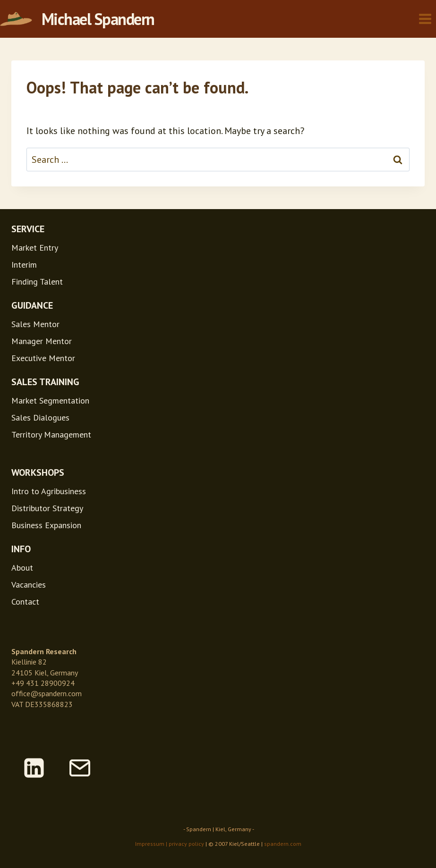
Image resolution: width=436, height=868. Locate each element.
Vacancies (29, 585)
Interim (24, 265)
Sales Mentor (35, 324)
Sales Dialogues (40, 417)
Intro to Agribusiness (49, 491)
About (22, 568)
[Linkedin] (34, 768)
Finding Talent (37, 282)
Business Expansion (46, 525)
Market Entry (35, 248)
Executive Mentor (43, 358)
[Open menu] (425, 19)
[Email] (80, 768)
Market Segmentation (50, 400)
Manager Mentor (42, 341)
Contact (25, 602)
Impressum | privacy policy (170, 844)
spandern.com (283, 844)
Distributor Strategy (47, 508)
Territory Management (51, 434)
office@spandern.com (47, 693)
